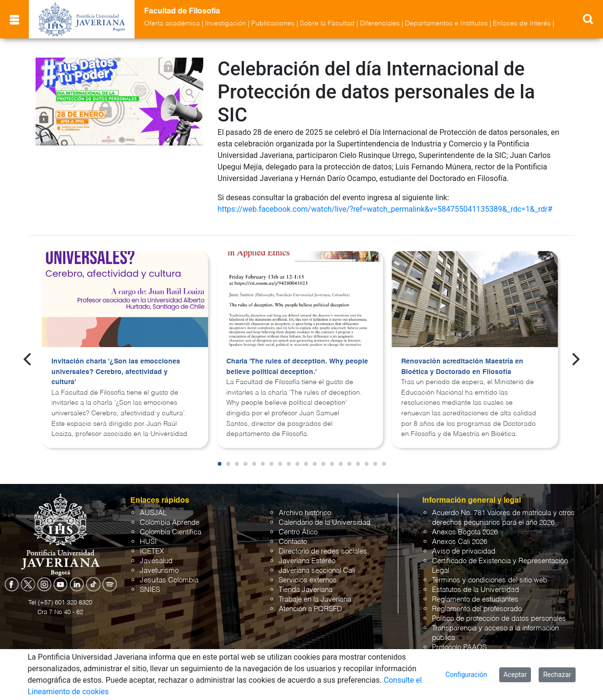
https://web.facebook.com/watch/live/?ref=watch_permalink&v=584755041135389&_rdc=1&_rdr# (385, 209)
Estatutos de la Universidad (475, 590)
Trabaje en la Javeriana (315, 599)
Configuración (466, 675)
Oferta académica (172, 24)
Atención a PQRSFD (310, 609)
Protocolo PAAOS (459, 647)
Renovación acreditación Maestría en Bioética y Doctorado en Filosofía (462, 367)
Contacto (293, 542)
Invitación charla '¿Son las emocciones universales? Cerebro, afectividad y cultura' (116, 372)
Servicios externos (308, 580)
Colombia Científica (171, 532)
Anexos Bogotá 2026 (465, 532)
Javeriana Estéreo (307, 561)
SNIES (150, 590)
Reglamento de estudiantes (475, 599)
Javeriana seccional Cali (317, 571)
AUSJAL (153, 513)
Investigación (226, 24)
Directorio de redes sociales (323, 551)
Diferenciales (380, 24)
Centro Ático (298, 532)
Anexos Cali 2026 (460, 542)
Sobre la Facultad (327, 24)
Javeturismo (159, 571)
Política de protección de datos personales (499, 619)
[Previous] (28, 359)
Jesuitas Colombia (169, 580)
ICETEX (152, 551)
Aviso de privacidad (464, 551)
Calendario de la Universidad (325, 523)
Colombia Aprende (170, 523)
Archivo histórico (305, 513)
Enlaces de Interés (522, 24)
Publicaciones (273, 24)
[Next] (575, 359)
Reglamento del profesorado (477, 609)
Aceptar (515, 675)
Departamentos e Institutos (446, 24)
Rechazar (557, 675)
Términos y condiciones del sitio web (490, 580)
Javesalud (156, 561)
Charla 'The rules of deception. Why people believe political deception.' (297, 367)
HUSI (148, 542)
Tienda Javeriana (306, 590)
